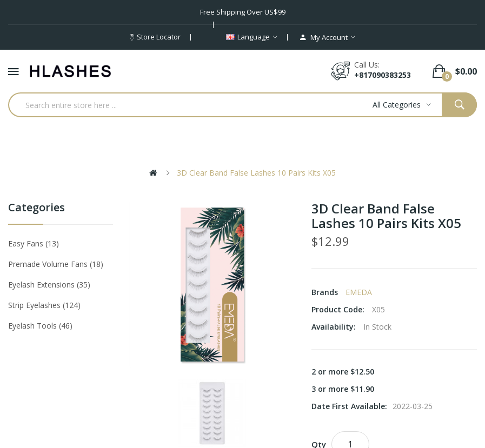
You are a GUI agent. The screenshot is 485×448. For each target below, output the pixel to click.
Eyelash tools (40, 326)
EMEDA (359, 292)
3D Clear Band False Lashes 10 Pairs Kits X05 (256, 173)
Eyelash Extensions (49, 285)
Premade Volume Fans (56, 264)
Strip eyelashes (44, 305)
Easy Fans (34, 243)
